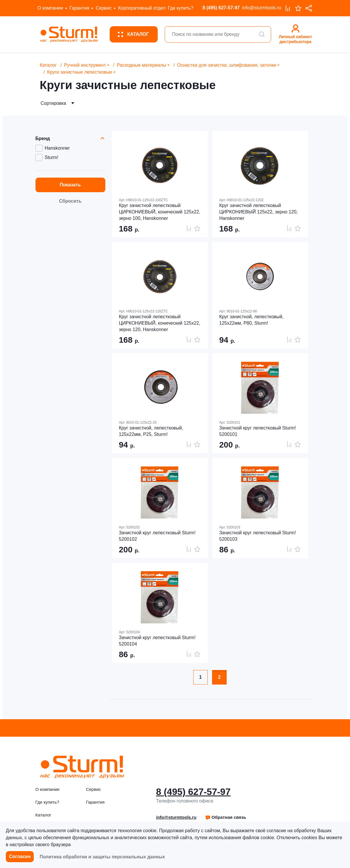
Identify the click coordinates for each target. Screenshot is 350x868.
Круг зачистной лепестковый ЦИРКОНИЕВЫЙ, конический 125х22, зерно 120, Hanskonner (160, 323)
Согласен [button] (20, 856)
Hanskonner (57, 148)
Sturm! (52, 157)
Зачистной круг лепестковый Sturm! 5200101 (258, 431)
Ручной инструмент (85, 65)
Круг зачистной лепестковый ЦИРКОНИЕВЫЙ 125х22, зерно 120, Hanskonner (259, 212)
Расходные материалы (141, 65)
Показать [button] (70, 185)
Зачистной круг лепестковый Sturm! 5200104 (157, 641)
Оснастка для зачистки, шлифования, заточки (226, 65)
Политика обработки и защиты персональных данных (102, 857)
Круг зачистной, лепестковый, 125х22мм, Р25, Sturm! (151, 431)
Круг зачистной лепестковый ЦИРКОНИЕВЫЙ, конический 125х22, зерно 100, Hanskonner (160, 212)
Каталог (48, 65)
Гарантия (79, 8)
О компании (50, 8)
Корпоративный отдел (142, 8)
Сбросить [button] (70, 201)
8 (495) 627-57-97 (221, 8)
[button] (226, 817)
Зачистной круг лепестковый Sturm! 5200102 (157, 536)
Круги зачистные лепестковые (80, 72)
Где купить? (181, 8)
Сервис (104, 8)
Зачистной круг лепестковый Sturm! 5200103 (258, 536)
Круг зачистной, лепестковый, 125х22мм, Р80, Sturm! (252, 320)
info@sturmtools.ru (262, 8)
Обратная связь (226, 817)
